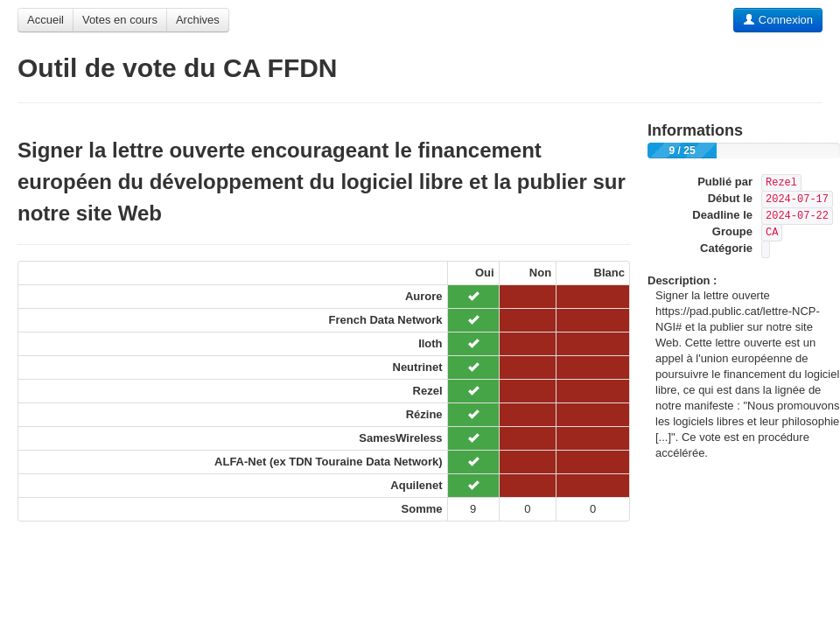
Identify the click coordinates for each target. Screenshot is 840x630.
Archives (198, 20)
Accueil (45, 20)
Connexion (778, 20)
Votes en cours (120, 20)
